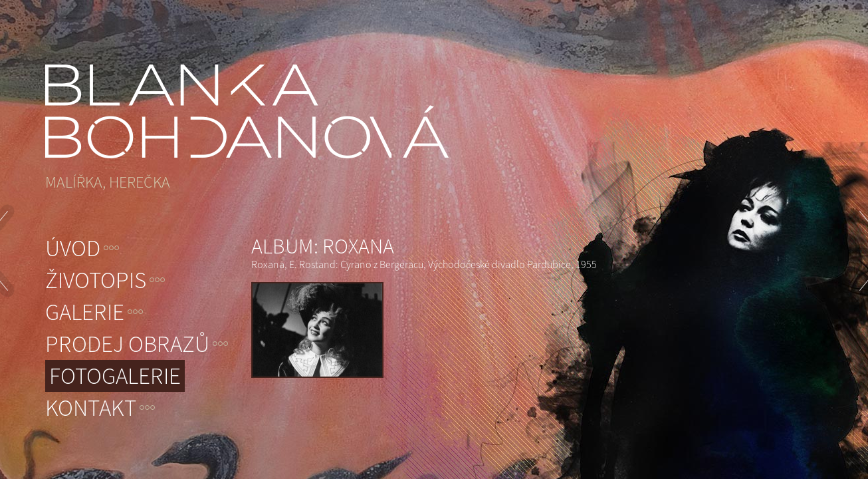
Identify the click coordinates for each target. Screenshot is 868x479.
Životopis (96, 280)
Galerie (85, 312)
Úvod (73, 248)
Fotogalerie (115, 376)
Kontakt (91, 408)
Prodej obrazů (127, 344)
